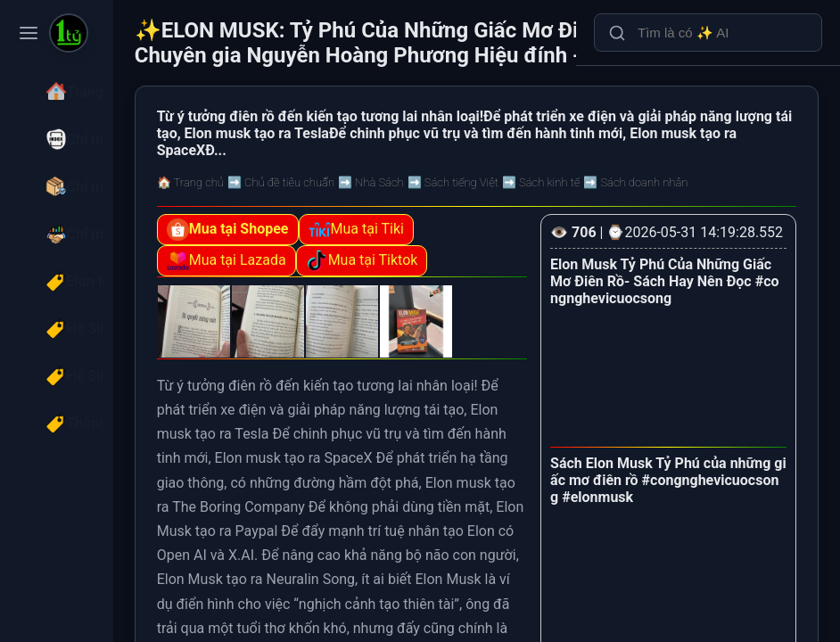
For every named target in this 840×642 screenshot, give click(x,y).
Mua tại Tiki (457, 255)
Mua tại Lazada (327, 286)
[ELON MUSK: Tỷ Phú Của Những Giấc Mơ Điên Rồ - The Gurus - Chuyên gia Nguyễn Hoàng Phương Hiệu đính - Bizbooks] (69, 35)
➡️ (382, 207)
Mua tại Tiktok (463, 286)
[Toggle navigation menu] (29, 33)
